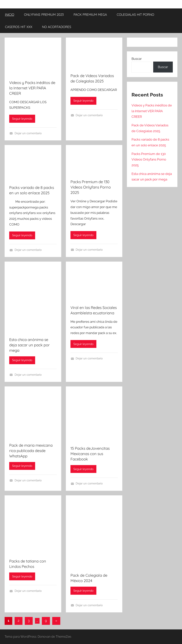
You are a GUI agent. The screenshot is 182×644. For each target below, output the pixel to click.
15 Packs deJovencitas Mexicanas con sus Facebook (90, 454)
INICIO (10, 14)
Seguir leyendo (22, 119)
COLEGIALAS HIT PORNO (135, 14)
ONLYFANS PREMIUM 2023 (44, 14)
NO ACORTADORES (57, 27)
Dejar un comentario (28, 133)
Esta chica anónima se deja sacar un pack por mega (29, 345)
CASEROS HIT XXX (19, 27)
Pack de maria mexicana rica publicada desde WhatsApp (31, 451)
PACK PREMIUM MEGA (90, 14)
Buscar (137, 59)
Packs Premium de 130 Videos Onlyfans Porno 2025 (91, 187)
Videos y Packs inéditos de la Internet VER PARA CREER (32, 88)
